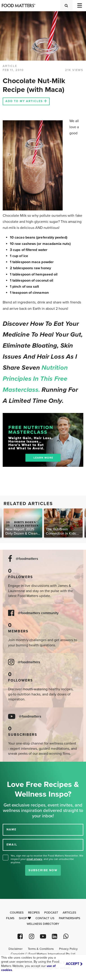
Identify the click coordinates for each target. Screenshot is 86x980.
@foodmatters (27, 559)
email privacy (34, 859)
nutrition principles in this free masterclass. (35, 379)
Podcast (51, 913)
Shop (25, 918)
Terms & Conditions (41, 949)
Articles (69, 913)
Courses (17, 913)
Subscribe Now (43, 870)
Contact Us (45, 918)
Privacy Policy (68, 949)
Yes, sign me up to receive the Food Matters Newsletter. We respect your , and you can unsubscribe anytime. (47, 859)
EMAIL (12, 845)
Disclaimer (15, 949)
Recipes (34, 913)
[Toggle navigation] (79, 6)
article (10, 66)
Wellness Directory (43, 924)
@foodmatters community (38, 613)
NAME (11, 830)
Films (10, 918)
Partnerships (69, 918)
